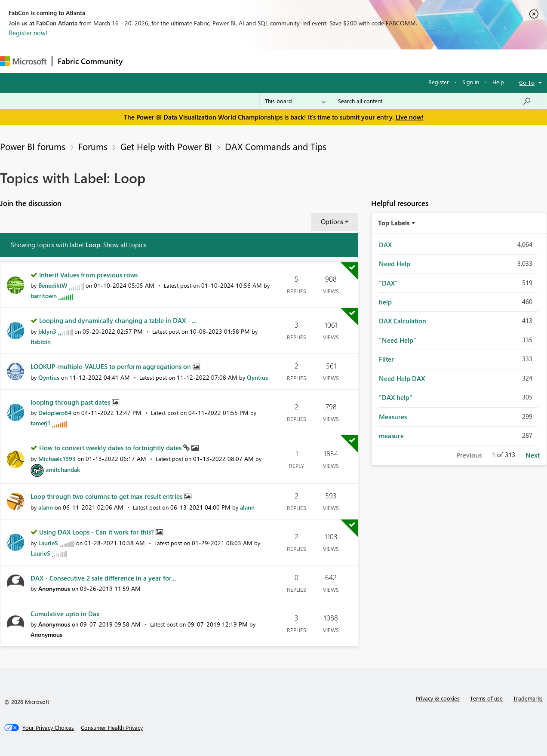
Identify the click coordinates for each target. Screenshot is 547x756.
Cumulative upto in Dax (65, 614)
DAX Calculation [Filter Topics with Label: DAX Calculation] (403, 321)
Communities (254, 61)
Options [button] (332, 221)
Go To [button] (527, 82)
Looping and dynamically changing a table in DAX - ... (118, 320)
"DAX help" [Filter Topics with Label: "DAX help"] (396, 397)
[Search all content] (435, 101)
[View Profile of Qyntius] (49, 377)
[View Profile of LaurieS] (48, 543)
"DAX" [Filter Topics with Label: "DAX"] (388, 283)
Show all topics (125, 245)
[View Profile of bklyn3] (47, 331)
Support (361, 61)
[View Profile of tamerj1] (40, 423)
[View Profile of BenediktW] (53, 285)
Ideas (215, 61)
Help (498, 82)
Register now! (28, 33)
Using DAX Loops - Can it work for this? (97, 532)
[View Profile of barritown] (44, 296)
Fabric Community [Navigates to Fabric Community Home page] (90, 61)
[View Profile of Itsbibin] (41, 342)
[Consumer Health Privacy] (112, 728)
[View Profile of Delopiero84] (55, 413)
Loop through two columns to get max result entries (107, 496)
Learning (325, 61)
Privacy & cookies (438, 698)
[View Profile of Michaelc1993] (57, 459)
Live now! (410, 117)
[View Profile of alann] (46, 507)
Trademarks (528, 698)
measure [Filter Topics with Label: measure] (391, 436)
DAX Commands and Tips (276, 146)
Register (439, 82)
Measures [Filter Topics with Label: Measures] (393, 417)
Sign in (471, 82)
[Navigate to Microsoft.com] (23, 61)
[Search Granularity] (295, 101)
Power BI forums (33, 146)
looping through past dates (71, 402)
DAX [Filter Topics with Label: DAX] (385, 245)
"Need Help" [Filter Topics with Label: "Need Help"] (398, 340)
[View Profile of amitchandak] (63, 469)
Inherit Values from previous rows (88, 275)
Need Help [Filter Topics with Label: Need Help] (395, 264)
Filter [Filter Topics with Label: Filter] (386, 359)
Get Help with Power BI (166, 146)
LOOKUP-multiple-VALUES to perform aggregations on (112, 366)
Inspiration (180, 61)
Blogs (292, 61)
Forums (142, 61)
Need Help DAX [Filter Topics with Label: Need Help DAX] (402, 378)
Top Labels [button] (394, 223)
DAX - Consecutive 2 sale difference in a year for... (103, 578)
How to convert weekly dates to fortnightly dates (111, 448)
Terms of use (486, 698)
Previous (469, 455)
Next (533, 455)
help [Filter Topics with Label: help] (385, 302)
